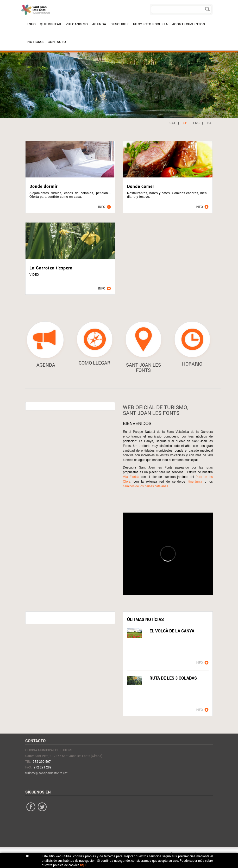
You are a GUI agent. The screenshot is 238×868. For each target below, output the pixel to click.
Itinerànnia (196, 482)
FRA (208, 123)
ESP (184, 123)
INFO (199, 662)
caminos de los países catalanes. (146, 486)
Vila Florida (131, 477)
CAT (173, 123)
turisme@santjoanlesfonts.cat (46, 773)
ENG (196, 123)
